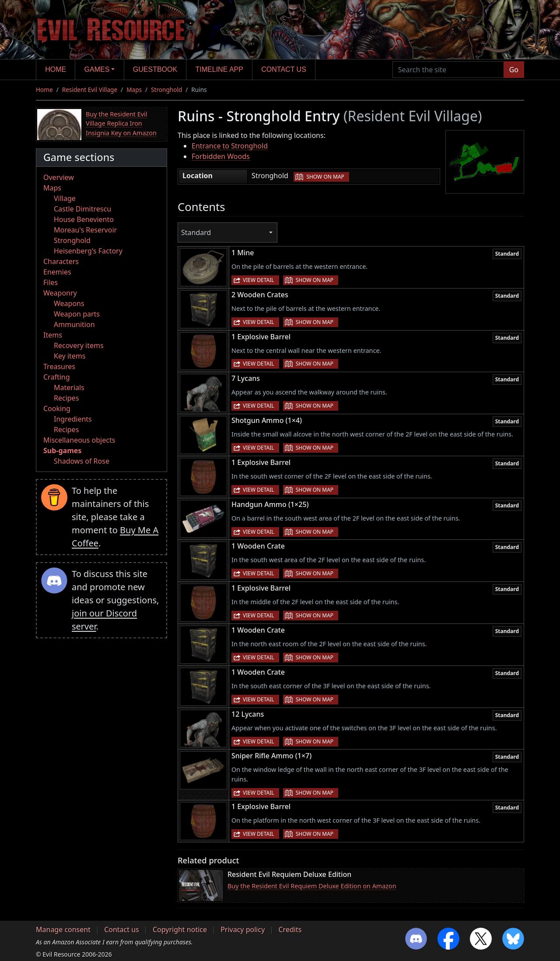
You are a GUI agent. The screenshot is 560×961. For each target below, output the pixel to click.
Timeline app (219, 69)
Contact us (284, 69)
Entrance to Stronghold (230, 146)
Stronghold (166, 90)
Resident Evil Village (90, 90)
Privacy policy (243, 929)
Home (56, 69)
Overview (59, 177)
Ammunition (74, 324)
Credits (290, 929)
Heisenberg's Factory (88, 251)
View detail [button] (259, 280)
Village (65, 198)
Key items (70, 356)
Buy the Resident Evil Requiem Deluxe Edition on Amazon (312, 886)
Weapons (69, 303)
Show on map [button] (325, 177)
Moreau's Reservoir (85, 230)
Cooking (57, 408)
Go (514, 70)
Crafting (57, 377)
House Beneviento (84, 219)
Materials (69, 387)
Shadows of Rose (82, 461)
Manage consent (63, 929)
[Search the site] (448, 70)
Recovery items (79, 345)
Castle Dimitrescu (82, 209)
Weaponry (60, 293)
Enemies (57, 272)
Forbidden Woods (221, 156)
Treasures (59, 366)
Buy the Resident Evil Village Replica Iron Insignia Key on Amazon (121, 123)
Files (51, 282)
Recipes (66, 398)
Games (97, 69)
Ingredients (73, 419)
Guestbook (155, 69)
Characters (61, 261)
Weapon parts (77, 314)
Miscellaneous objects (79, 440)
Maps (134, 90)
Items (53, 335)
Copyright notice (180, 929)
